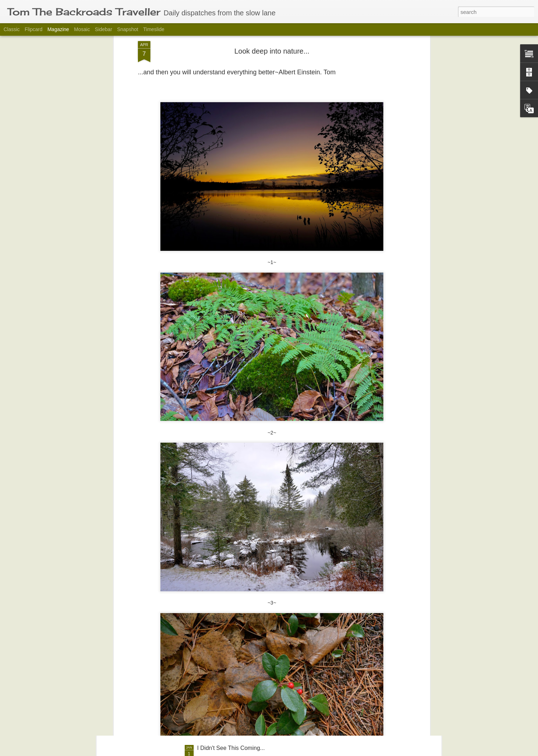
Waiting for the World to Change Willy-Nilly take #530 (264, 586)
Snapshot (128, 29)
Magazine (58, 29)
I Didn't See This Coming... (231, 748)
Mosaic (82, 29)
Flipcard (34, 29)
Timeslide (154, 29)
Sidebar (104, 29)
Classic (12, 29)
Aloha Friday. (214, 667)
